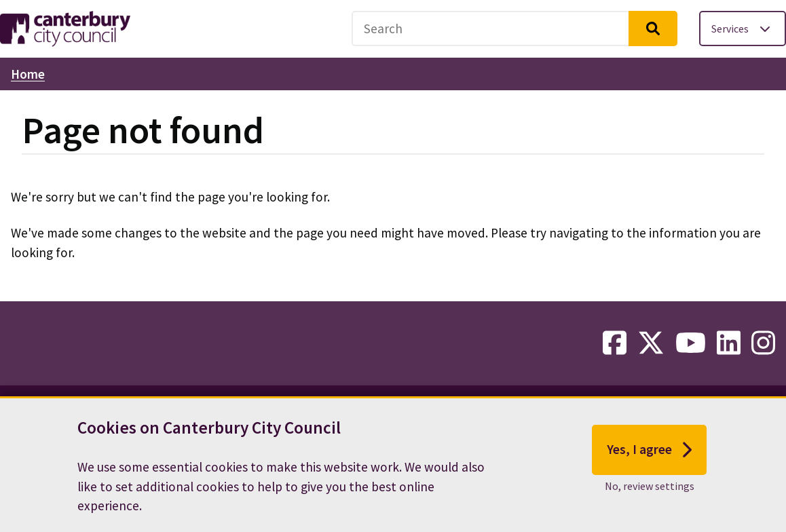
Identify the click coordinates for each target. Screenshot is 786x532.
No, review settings (650, 488)
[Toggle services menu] (743, 28)
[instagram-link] (763, 343)
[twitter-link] (651, 343)
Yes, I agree (649, 452)
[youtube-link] (691, 343)
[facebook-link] (615, 343)
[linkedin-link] (729, 343)
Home (28, 74)
